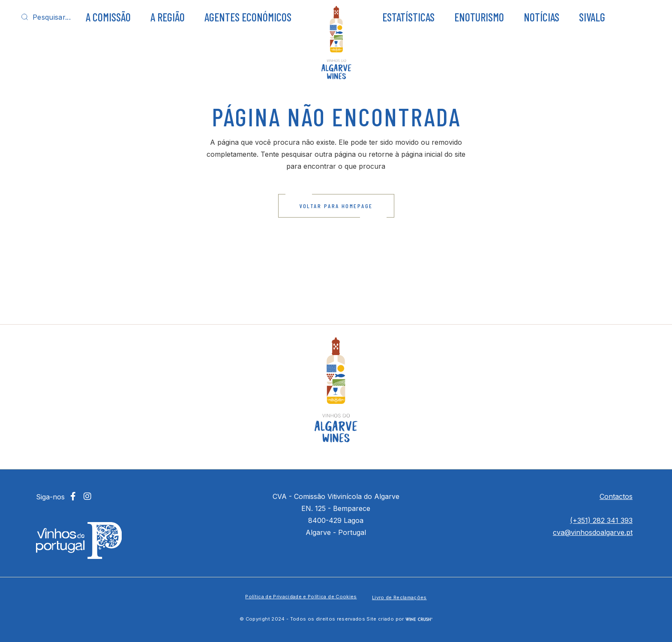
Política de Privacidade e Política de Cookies (301, 597)
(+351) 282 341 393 (601, 520)
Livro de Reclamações (399, 597)
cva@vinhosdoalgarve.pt (593, 532)
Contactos (616, 496)
